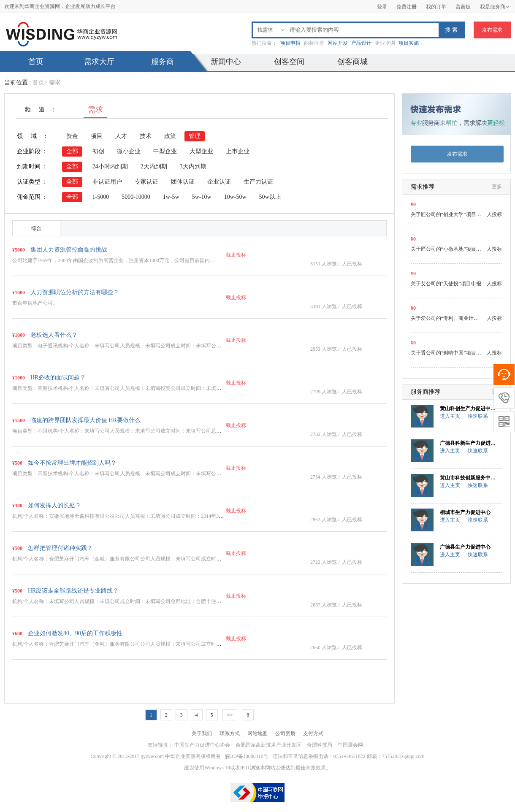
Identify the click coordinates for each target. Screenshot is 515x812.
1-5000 (101, 197)
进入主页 (450, 416)
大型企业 (201, 151)
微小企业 (129, 151)
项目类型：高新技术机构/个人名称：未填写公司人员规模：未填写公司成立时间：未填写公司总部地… (127, 474)
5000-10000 (136, 197)
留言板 (463, 7)
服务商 (163, 62)
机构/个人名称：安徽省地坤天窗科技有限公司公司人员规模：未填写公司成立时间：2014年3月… (121, 516)
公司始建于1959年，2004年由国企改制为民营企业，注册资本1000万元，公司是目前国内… (114, 260)
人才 (121, 136)
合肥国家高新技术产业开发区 (268, 745)
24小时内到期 (110, 166)
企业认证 (219, 182)
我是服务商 (495, 7)
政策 (170, 136)
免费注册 (407, 7)
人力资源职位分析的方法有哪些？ (75, 292)
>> (230, 715)
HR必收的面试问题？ (58, 378)
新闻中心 (226, 62)
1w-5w (171, 197)
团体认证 (183, 182)
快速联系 (478, 416)
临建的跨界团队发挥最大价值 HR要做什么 (85, 420)
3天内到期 (193, 166)
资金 (72, 136)
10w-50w (235, 197)
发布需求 (492, 30)
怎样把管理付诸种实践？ (60, 548)
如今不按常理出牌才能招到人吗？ (72, 463)
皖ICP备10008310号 (247, 756)
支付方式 (313, 734)
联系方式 (230, 734)
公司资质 (285, 734)
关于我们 (202, 734)
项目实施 (409, 43)
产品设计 (361, 43)
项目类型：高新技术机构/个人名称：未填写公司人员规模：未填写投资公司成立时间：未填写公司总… (127, 388)
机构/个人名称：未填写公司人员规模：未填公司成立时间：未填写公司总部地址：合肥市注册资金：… (127, 601)
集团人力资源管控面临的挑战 (69, 250)
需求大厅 (99, 62)
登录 (382, 7)
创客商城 (352, 62)
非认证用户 (107, 182)
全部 (72, 151)
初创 (98, 151)
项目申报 (290, 43)
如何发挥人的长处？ (54, 505)
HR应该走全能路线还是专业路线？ (73, 591)
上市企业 (238, 151)
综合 (36, 228)
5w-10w (202, 197)
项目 (97, 136)
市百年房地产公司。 (35, 303)
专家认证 (146, 182)
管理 (195, 136)
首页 (36, 62)
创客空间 (289, 62)
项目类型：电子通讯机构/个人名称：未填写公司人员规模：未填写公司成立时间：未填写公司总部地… (127, 346)
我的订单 (436, 7)
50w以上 (270, 197)
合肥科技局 (320, 745)
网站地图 (257, 734)
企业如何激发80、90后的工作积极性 (75, 633)
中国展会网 (350, 745)
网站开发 (338, 43)
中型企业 (165, 151)
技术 (146, 136)
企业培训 (385, 43)
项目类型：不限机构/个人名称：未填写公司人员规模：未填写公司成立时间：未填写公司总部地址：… (127, 431)
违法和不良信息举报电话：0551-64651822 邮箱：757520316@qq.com (349, 756)
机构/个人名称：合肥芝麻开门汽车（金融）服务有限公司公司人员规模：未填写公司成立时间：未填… (127, 559)
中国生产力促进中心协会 (202, 745)
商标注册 (314, 43)
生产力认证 (258, 182)
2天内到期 (154, 166)
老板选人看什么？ (54, 335)
